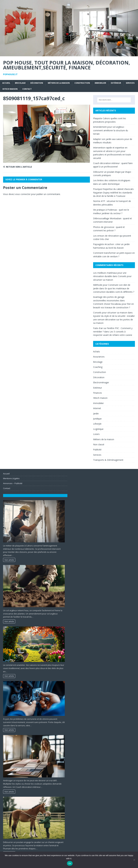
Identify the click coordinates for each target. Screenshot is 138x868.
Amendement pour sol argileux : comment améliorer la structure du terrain (111, 130)
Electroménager (101, 382)
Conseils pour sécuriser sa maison (110, 313)
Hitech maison (10, 89)
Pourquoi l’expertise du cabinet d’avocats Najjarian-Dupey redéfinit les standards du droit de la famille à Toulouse (113, 192)
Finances (98, 393)
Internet (97, 408)
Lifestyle (97, 424)
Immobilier (100, 83)
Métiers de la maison (59, 83)
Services (130, 83)
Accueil (6, 83)
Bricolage (20, 83)
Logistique (98, 429)
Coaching (98, 367)
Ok (70, 863)
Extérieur (116, 83)
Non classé (99, 444)
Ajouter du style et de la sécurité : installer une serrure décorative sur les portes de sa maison (114, 319)
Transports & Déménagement (108, 460)
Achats (97, 352)
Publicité (97, 450)
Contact (27, 89)
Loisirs (96, 434)
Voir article (9, 560)
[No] (134, 860)
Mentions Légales (11, 478)
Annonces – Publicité (13, 483)
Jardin (96, 414)
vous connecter (23, 194)
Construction (82, 83)
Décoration (37, 83)
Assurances (99, 357)
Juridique (97, 419)
